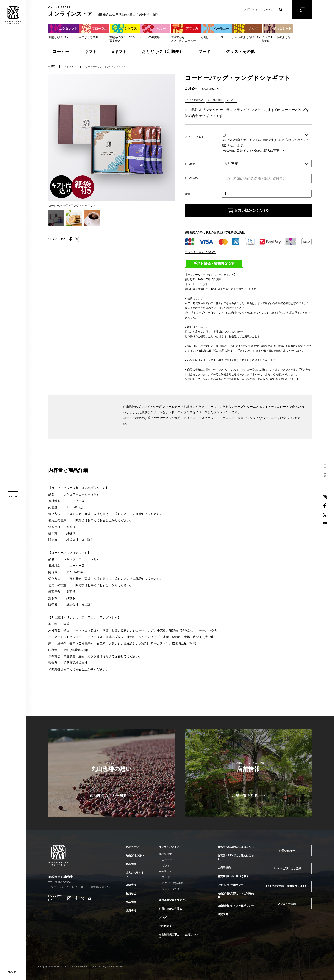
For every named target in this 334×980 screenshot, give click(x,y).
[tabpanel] (112, 138)
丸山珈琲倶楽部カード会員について (178, 937)
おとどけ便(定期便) (173, 884)
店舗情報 (131, 885)
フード (205, 52)
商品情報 (131, 865)
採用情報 (131, 911)
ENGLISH (13, 972)
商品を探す (165, 854)
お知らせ (131, 894)
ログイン (268, 10)
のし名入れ (191, 178)
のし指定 (190, 164)
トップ (68, 67)
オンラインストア (169, 847)
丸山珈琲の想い (135, 856)
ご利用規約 (224, 868)
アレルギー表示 (287, 904)
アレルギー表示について (200, 253)
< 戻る (52, 66)
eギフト (119, 52)
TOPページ (132, 847)
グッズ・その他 (241, 52)
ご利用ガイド (250, 10)
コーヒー (61, 52)
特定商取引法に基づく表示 (233, 877)
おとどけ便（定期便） (163, 52)
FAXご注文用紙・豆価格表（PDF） (287, 887)
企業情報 (131, 903)
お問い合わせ (287, 851)
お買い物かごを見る (170, 909)
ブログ (163, 918)
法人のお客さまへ (135, 875)
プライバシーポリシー (231, 885)
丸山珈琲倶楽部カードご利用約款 (236, 896)
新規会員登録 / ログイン (173, 901)
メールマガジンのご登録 (287, 869)
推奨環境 (223, 915)
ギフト (91, 52)
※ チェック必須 (194, 137)
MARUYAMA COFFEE (13, 15)
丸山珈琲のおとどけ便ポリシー (236, 906)
